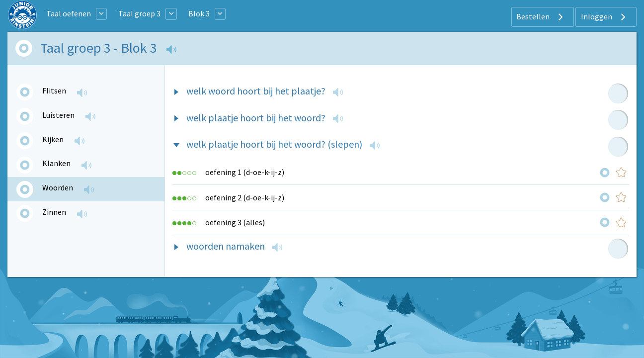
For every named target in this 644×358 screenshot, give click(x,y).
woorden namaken (226, 246)
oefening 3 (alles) (235, 222)
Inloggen (604, 17)
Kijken (53, 139)
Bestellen (541, 17)
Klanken (56, 163)
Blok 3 (199, 13)
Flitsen (54, 90)
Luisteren (58, 115)
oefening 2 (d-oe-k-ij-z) (245, 197)
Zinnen (54, 212)
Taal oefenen (69, 13)
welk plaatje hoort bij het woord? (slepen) (274, 144)
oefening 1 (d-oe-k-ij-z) (245, 172)
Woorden (58, 187)
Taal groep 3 (139, 13)
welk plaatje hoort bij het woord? (256, 118)
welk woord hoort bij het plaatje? (256, 91)
